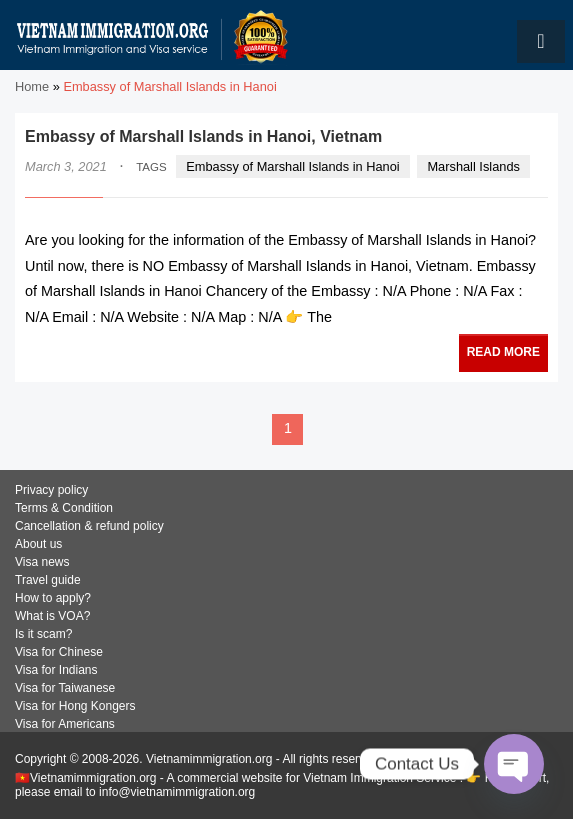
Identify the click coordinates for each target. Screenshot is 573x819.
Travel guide (48, 580)
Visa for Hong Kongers (75, 706)
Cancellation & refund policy (89, 526)
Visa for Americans (65, 724)
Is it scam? (43, 634)
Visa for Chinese (59, 652)
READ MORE (503, 352)
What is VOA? (52, 616)
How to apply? (53, 598)
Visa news (42, 562)
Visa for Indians (56, 670)
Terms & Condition (64, 508)
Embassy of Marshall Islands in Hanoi (292, 166)
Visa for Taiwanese (65, 688)
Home (32, 86)
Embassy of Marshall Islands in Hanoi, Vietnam (203, 136)
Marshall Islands (473, 166)
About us (38, 544)
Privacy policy (51, 490)
